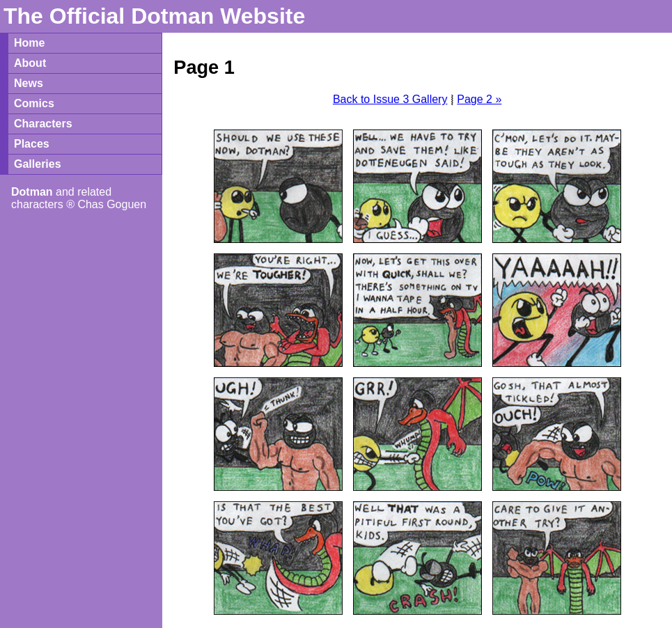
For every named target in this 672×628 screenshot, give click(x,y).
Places (32, 144)
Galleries (38, 164)
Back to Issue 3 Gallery (390, 99)
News (29, 83)
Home (29, 43)
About (30, 63)
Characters (43, 124)
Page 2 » (479, 99)
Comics (34, 103)
